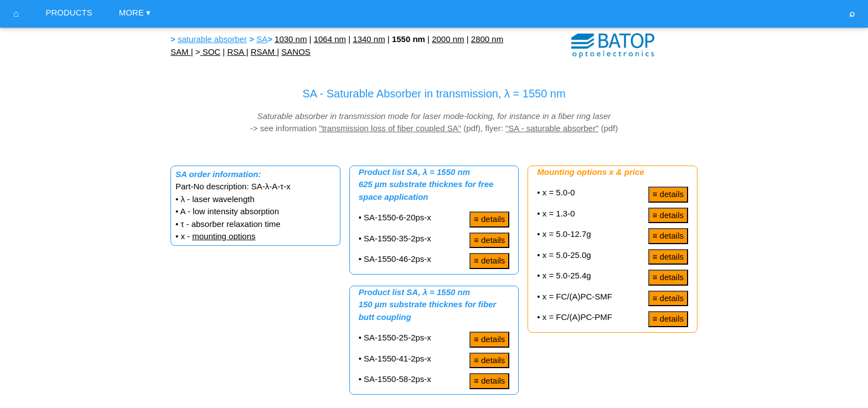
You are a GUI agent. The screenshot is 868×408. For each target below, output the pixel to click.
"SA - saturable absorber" (552, 128)
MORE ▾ (135, 12)
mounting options (224, 236)
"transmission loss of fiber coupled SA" (390, 128)
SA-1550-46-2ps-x (397, 259)
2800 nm (487, 39)
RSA (236, 52)
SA (262, 39)
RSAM (264, 52)
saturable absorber (212, 39)
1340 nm (369, 39)
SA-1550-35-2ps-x (397, 238)
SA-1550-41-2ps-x (397, 358)
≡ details (489, 219)
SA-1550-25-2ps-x (397, 337)
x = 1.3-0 (558, 213)
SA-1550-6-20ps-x (397, 217)
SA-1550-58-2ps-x (397, 379)
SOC (211, 52)
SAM (181, 52)
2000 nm (448, 39)
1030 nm (291, 39)
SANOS (296, 52)
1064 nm (330, 39)
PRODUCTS (69, 12)
